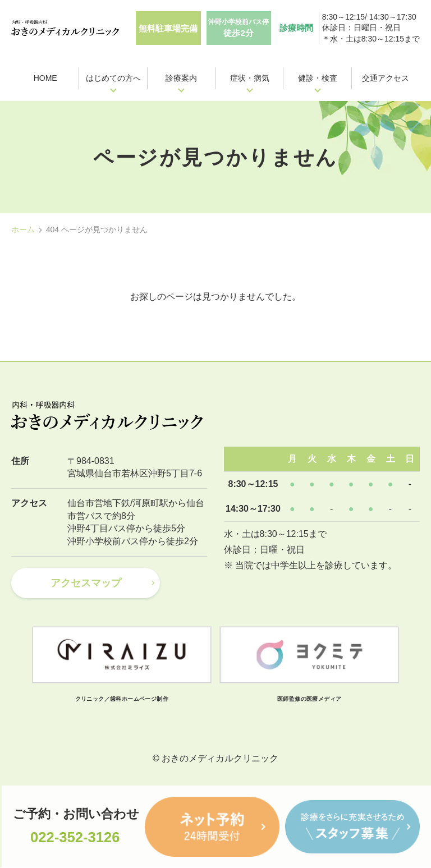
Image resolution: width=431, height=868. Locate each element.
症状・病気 (250, 78)
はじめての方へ (113, 78)
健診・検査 (318, 78)
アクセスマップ (86, 583)
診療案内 (181, 78)
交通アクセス (386, 78)
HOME (45, 78)
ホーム (23, 229)
